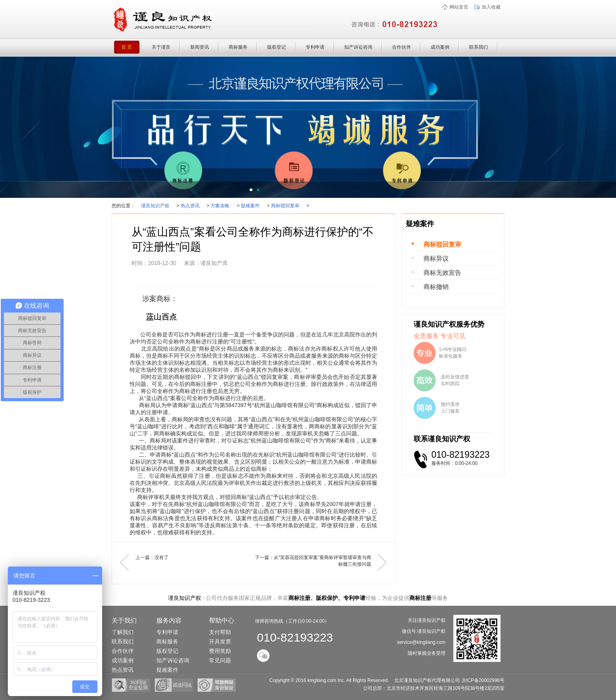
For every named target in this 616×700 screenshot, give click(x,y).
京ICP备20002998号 (483, 680)
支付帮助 (220, 632)
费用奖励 (220, 651)
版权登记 (277, 47)
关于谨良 (161, 47)
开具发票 (220, 642)
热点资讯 (190, 206)
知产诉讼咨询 (358, 47)
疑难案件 (250, 206)
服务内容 (169, 620)
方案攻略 (220, 206)
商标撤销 (436, 287)
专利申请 (315, 47)
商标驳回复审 (285, 206)
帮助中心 (222, 620)
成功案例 (440, 47)
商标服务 (238, 47)
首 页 (132, 47)
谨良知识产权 (155, 206)
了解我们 (123, 632)
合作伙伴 (401, 47)
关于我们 (124, 620)
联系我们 (478, 47)
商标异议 (436, 259)
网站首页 (459, 7)
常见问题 (220, 660)
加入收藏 (491, 7)
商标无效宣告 (442, 273)
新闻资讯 (200, 47)
